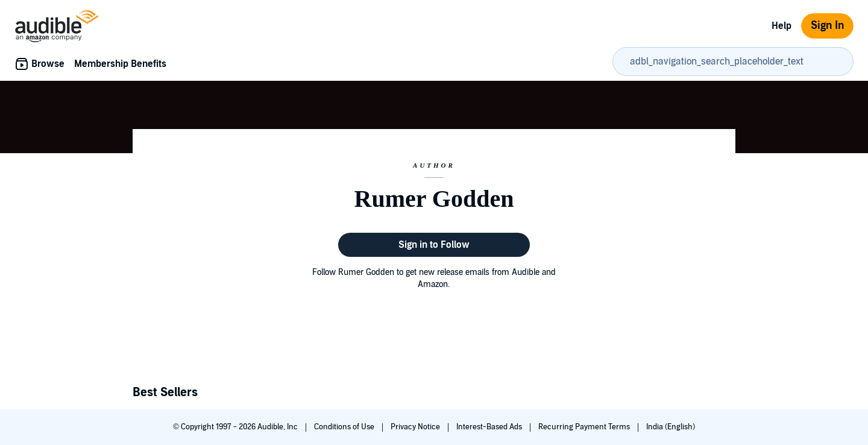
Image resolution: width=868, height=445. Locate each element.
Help (782, 26)
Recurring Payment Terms (585, 427)
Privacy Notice (416, 427)
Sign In (827, 26)
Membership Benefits (120, 64)
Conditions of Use (345, 427)
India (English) (671, 427)
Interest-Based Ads (490, 427)
